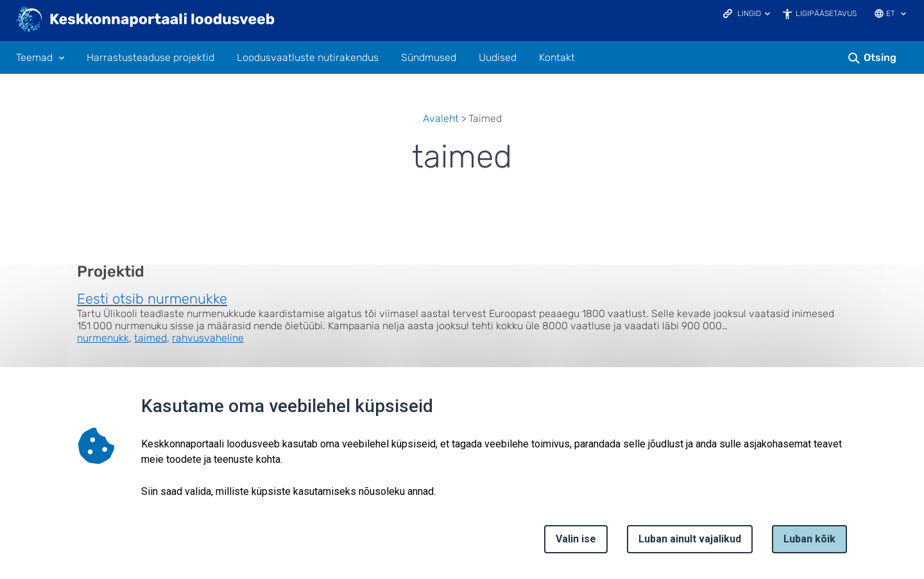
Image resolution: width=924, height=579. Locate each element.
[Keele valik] (903, 15)
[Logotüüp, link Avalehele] (146, 21)
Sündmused (429, 58)
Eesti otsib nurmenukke (152, 299)
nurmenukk (103, 338)
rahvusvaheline (208, 338)
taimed (150, 338)
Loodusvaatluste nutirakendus (308, 58)
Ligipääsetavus (826, 13)
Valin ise (576, 539)
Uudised (498, 58)
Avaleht (441, 118)
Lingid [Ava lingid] (749, 13)
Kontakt (557, 58)
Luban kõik (809, 539)
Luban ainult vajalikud (690, 539)
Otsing (880, 57)
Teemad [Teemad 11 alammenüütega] (34, 58)
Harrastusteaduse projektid (150, 58)
